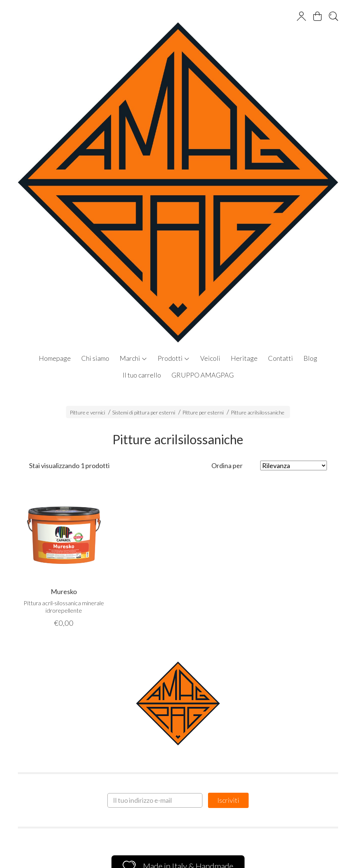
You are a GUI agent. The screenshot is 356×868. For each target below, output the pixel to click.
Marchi (133, 358)
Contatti (281, 358)
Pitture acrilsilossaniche (258, 412)
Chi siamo (95, 358)
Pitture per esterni (203, 412)
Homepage (55, 358)
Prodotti (174, 358)
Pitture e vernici (87, 412)
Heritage (244, 358)
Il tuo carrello (142, 375)
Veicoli (210, 358)
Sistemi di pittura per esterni (144, 412)
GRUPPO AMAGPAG (203, 375)
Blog (310, 358)
